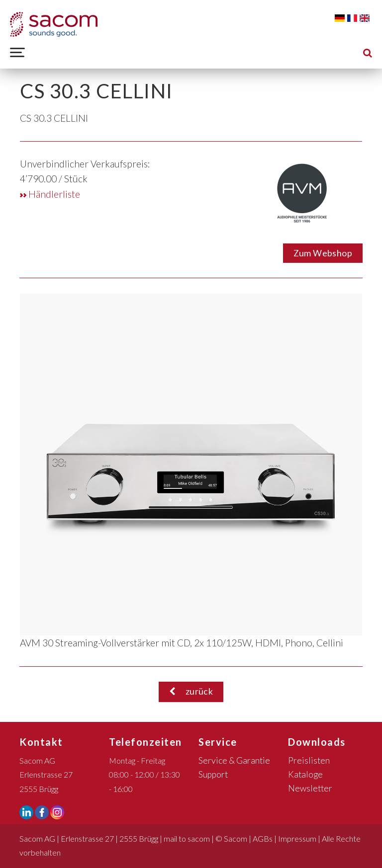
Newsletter (310, 788)
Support (213, 774)
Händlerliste (50, 194)
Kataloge (305, 774)
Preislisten (309, 760)
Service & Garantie (234, 760)
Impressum (297, 838)
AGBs (263, 838)
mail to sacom (187, 838)
